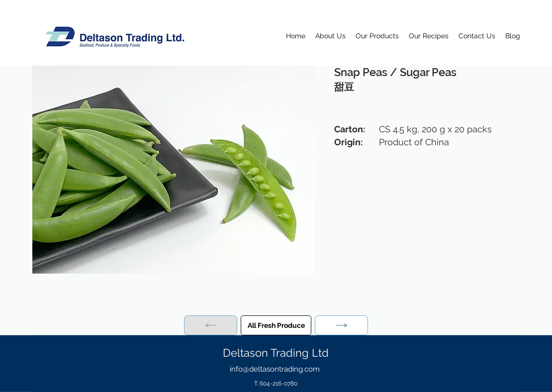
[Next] (341, 325)
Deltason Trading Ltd (276, 353)
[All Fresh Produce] (276, 325)
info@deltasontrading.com (275, 369)
